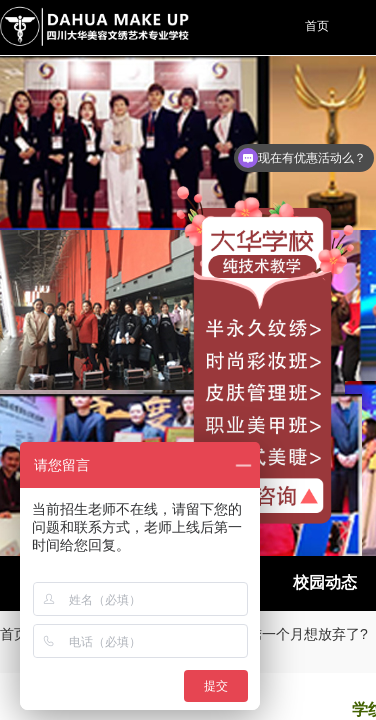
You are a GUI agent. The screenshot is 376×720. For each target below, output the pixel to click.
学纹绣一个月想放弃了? (294, 634)
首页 (14, 634)
